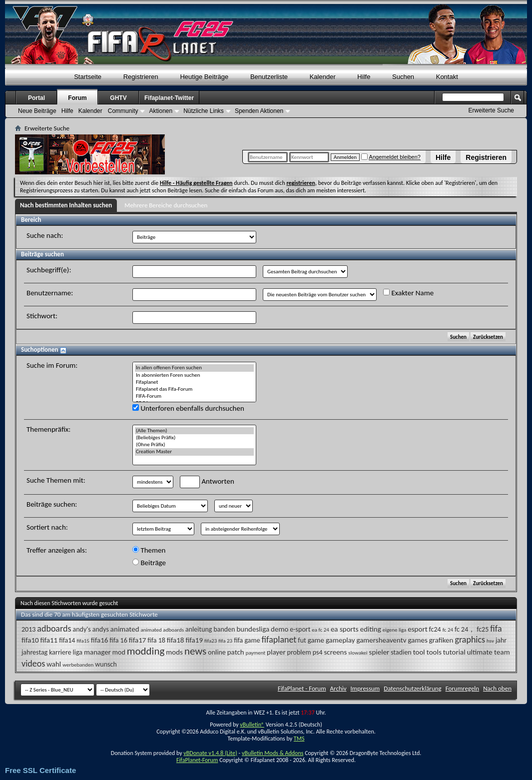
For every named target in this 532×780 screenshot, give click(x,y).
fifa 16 (118, 640)
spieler (379, 652)
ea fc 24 (320, 630)
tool (419, 652)
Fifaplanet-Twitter (169, 98)
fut (302, 640)
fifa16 (100, 640)
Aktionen (161, 111)
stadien (401, 652)
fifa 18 (156, 640)
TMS (299, 739)
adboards (54, 629)
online (217, 652)
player (276, 652)
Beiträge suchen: (52, 504)
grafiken (441, 640)
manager (97, 652)
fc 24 (448, 630)
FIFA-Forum (194, 396)
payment (256, 653)
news (195, 651)
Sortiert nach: (47, 527)
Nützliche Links (204, 111)
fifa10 (30, 640)
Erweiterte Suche (491, 110)
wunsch (106, 664)
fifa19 (194, 640)
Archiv (338, 688)
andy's (81, 629)
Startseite (88, 77)
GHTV (118, 98)
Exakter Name (408, 293)
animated (125, 629)
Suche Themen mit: (56, 480)
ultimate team (489, 652)
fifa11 (49, 640)
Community (123, 111)
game (316, 640)
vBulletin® (252, 725)
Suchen (403, 77)
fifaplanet (279, 640)
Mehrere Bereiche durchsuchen (166, 205)
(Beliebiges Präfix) (194, 438)
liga (78, 652)
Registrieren (486, 157)
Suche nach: (45, 235)
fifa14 (67, 640)
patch (236, 652)
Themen (149, 550)
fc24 (435, 629)
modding (146, 651)
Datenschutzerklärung (413, 688)
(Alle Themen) (194, 431)
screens (335, 652)
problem (299, 652)
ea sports (345, 629)
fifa (496, 629)
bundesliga (253, 629)
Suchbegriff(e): (49, 270)
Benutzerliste (269, 77)
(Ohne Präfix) (194, 445)
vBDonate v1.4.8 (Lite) (210, 753)
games (418, 640)
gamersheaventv (381, 640)
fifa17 (138, 640)
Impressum (365, 688)
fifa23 (211, 641)
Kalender (323, 77)
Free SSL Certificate (40, 770)
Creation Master (194, 452)
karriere (60, 652)
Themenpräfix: (48, 429)
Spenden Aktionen (259, 111)
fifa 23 (225, 641)
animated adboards (163, 630)
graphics (470, 640)
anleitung (199, 629)
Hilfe (443, 157)
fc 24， (465, 629)
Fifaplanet (194, 382)
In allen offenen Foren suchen (194, 368)
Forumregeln (463, 688)
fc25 (483, 629)
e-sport (300, 629)
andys (101, 629)
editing (371, 629)
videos (33, 664)
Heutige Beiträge (204, 77)
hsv (490, 641)
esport (417, 629)
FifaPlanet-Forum (197, 760)
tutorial (454, 652)
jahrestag (34, 652)
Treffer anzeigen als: (57, 550)
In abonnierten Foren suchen (194, 375)
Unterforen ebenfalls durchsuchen (188, 408)
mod (119, 652)
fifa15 (83, 641)
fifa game (247, 640)
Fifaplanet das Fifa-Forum (194, 389)
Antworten (207, 482)
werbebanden (78, 665)
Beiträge (149, 563)
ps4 (318, 652)
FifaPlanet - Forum (302, 688)
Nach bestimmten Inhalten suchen (66, 205)
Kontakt (447, 77)
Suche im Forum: (52, 365)
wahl (54, 664)
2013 (28, 629)
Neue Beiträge (37, 111)
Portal (36, 98)
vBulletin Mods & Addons (272, 753)
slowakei (358, 653)
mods (174, 652)
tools (434, 652)
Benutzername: (50, 293)
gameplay (340, 640)
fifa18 (176, 640)
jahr (501, 640)
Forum (77, 98)
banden (224, 629)
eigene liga (395, 630)
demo (279, 629)
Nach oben (497, 688)
